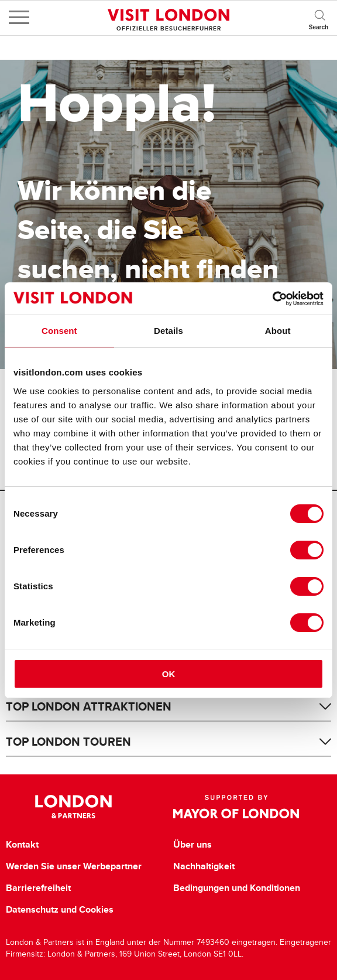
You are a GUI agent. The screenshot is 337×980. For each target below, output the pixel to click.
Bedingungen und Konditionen (237, 888)
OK (169, 674)
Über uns (192, 845)
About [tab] (278, 331)
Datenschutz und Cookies (60, 910)
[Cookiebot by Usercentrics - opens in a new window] (272, 299)
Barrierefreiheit (38, 888)
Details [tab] (168, 331)
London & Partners (73, 807)
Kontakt (22, 845)
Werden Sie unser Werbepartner (74, 866)
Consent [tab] (59, 331)
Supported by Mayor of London (236, 807)
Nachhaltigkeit (204, 866)
